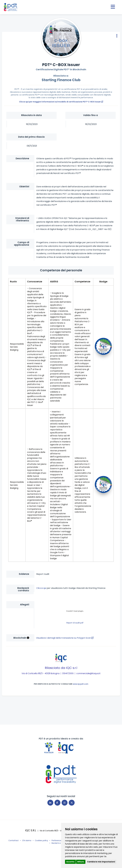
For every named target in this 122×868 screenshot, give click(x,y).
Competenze (82, 281)
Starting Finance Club (61, 80)
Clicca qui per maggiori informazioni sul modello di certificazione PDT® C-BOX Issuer (61, 102)
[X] (72, 803)
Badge (103, 281)
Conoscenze (35, 281)
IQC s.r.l (72, 668)
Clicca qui (42, 588)
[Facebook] (57, 803)
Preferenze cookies (60, 840)
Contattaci (13, 840)
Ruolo (13, 281)
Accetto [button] (70, 862)
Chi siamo (27, 840)
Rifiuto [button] (81, 862)
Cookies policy (41, 840)
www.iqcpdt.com (80, 684)
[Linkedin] (50, 803)
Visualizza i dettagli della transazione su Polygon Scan (65, 638)
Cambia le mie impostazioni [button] (101, 862)
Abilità (54, 281)
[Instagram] (65, 803)
